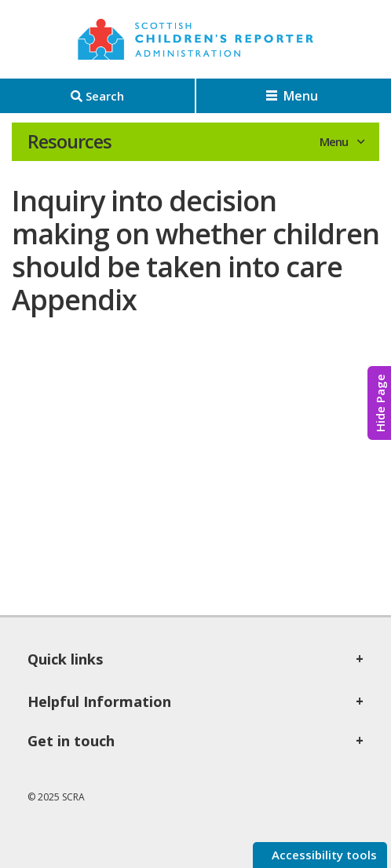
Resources (69, 141)
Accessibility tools (323, 855)
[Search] (97, 96)
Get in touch (71, 741)
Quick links (65, 659)
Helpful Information (99, 701)
